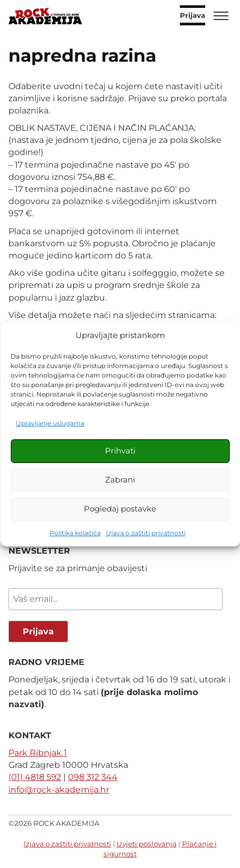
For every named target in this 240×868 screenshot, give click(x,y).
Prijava (193, 16)
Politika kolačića (75, 533)
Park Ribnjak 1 (38, 753)
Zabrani (120, 480)
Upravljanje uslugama (50, 423)
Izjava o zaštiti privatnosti (146, 533)
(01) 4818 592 (35, 777)
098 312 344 (93, 777)
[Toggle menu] (221, 16)
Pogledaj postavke (120, 509)
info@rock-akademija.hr (59, 790)
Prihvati (120, 451)
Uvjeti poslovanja (147, 844)
